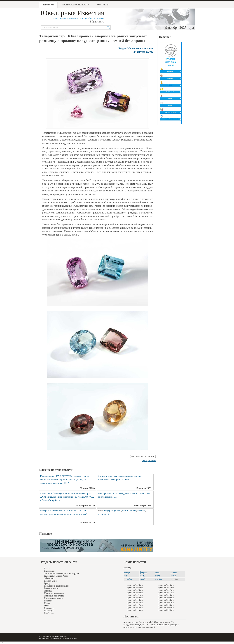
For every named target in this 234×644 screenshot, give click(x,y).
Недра (47, 603)
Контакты (103, 5)
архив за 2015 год (135, 610)
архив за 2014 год (166, 585)
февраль (144, 572)
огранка (141, 511)
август (173, 576)
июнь (142, 576)
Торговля (48, 591)
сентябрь (128, 579)
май (126, 576)
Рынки (47, 606)
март (158, 572)
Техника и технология (54, 596)
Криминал (49, 608)
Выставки (49, 601)
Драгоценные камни (53, 598)
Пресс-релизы (50, 581)
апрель (174, 572)
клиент (133, 511)
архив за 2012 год (166, 590)
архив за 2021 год (135, 595)
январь (127, 572)
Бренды (48, 583)
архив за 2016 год (135, 608)
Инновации (49, 571)
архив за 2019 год (135, 600)
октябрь (144, 579)
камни (125, 511)
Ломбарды (49, 613)
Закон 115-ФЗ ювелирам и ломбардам (61, 573)
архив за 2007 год (166, 603)
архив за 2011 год (166, 593)
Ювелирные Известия (72, 13)
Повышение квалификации (57, 586)
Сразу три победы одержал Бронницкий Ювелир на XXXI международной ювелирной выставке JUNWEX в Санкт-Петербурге (67, 497)
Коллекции (49, 611)
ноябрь (159, 579)
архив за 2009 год (166, 598)
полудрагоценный (112, 511)
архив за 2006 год (166, 605)
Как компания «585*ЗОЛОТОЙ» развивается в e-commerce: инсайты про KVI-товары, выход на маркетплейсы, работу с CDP (64, 480)
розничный (103, 514)
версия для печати (149, 461)
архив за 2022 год (135, 593)
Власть (47, 568)
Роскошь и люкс (51, 588)
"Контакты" (73, 638)
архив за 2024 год (135, 588)
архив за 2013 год (166, 588)
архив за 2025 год (135, 585)
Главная (48, 5)
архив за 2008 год (166, 600)
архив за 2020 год (135, 598)
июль (158, 576)
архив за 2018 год (135, 603)
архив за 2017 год (135, 605)
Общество (49, 578)
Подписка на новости (75, 5)
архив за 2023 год (135, 590)
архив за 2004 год (166, 610)
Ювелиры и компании (54, 593)
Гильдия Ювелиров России (57, 576)
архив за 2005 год (166, 608)
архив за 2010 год (166, 595)
